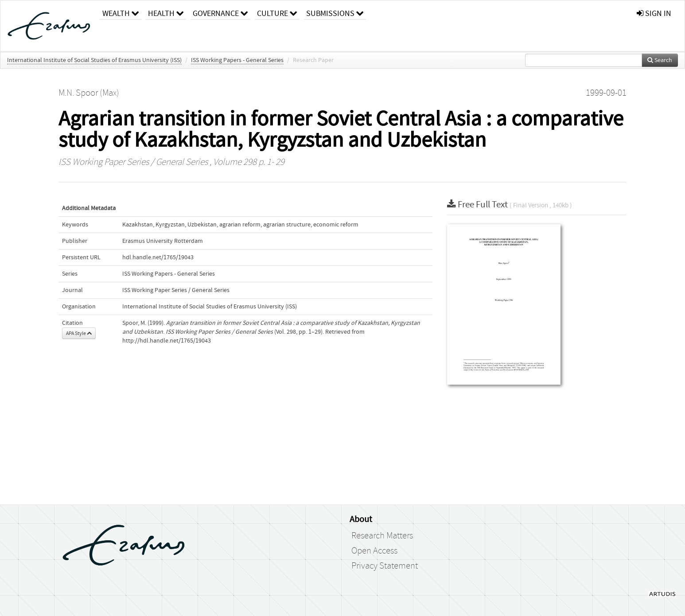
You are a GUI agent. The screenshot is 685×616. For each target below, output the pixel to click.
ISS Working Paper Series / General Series (133, 162)
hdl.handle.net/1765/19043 (158, 257)
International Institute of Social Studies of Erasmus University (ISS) (94, 60)
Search (660, 60)
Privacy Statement (385, 566)
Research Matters (382, 536)
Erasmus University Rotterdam (163, 241)
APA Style (79, 333)
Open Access (374, 551)
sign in (654, 14)
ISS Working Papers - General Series (237, 60)
